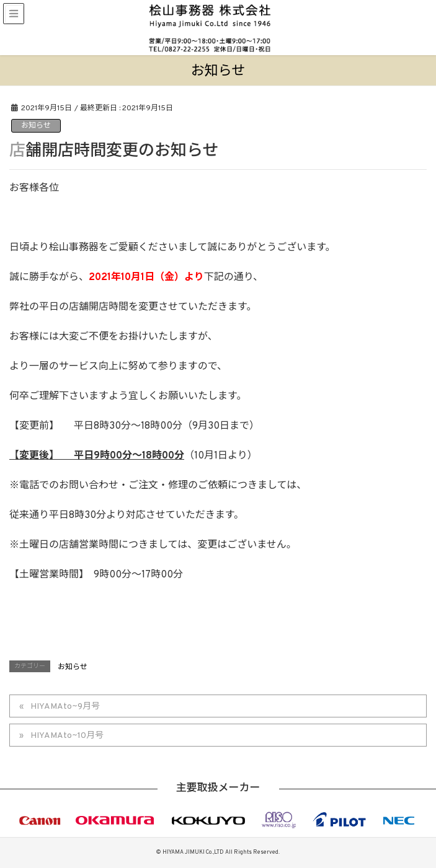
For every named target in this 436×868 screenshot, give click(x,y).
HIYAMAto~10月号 (67, 736)
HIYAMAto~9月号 (65, 707)
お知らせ (36, 126)
